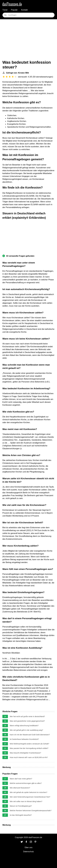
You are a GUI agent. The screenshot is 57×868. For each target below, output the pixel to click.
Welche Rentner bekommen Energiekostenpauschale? (31, 811)
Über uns (28, 847)
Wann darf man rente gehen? (21, 779)
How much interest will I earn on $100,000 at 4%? (29, 757)
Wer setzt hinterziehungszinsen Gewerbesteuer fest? (30, 797)
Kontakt (24, 10)
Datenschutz (28, 852)
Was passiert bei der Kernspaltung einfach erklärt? (29, 748)
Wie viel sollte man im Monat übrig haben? (26, 801)
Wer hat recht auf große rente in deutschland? (27, 716)
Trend (5, 10)
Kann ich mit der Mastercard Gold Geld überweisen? (30, 735)
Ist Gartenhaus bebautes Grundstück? (24, 739)
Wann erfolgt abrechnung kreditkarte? (24, 726)
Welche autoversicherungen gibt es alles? (26, 783)
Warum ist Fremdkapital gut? (21, 806)
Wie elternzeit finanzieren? (20, 788)
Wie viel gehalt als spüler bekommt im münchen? (28, 792)
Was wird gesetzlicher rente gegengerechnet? (27, 721)
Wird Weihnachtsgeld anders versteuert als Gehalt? (29, 744)
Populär (14, 10)
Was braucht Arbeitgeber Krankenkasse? (25, 753)
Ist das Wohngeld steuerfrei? (21, 815)
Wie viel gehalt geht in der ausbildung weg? (26, 730)
